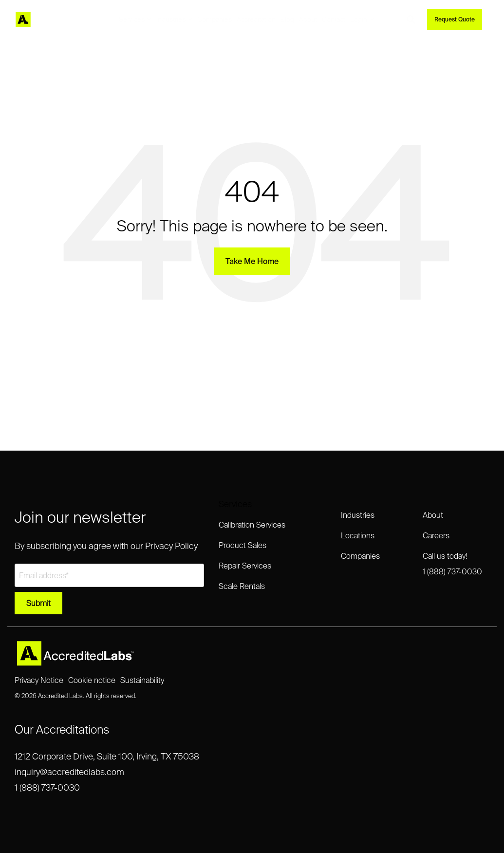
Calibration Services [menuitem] (252, 525)
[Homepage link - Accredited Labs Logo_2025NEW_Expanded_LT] (75, 662)
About (308, 19)
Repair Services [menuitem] (245, 566)
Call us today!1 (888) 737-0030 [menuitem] (452, 564)
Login (362, 19)
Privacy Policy (171, 546)
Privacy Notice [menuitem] (39, 680)
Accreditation (256, 19)
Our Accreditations (62, 730)
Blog (287, 19)
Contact (334, 19)
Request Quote (455, 19)
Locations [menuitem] (358, 535)
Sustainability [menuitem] (142, 680)
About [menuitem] (433, 515)
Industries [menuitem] (358, 515)
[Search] (411, 19)
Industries (174, 19)
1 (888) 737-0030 (47, 787)
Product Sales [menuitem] (243, 545)
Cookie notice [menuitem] (92, 680)
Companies (215, 19)
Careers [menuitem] (436, 535)
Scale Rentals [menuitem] (242, 586)
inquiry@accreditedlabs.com (69, 772)
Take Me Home (252, 261)
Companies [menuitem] (360, 556)
